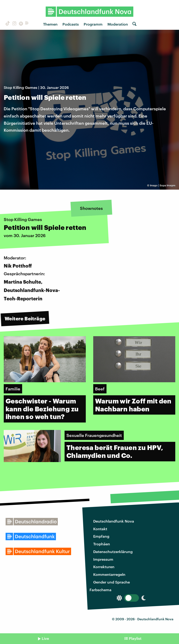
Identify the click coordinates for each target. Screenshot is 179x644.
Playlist (135, 638)
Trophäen (102, 544)
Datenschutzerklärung (113, 552)
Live (45, 638)
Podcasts (71, 24)
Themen (50, 24)
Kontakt (100, 529)
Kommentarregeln (109, 574)
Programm (93, 24)
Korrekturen (104, 567)
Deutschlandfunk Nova (114, 521)
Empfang (101, 536)
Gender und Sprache (112, 582)
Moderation (118, 24)
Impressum (103, 559)
